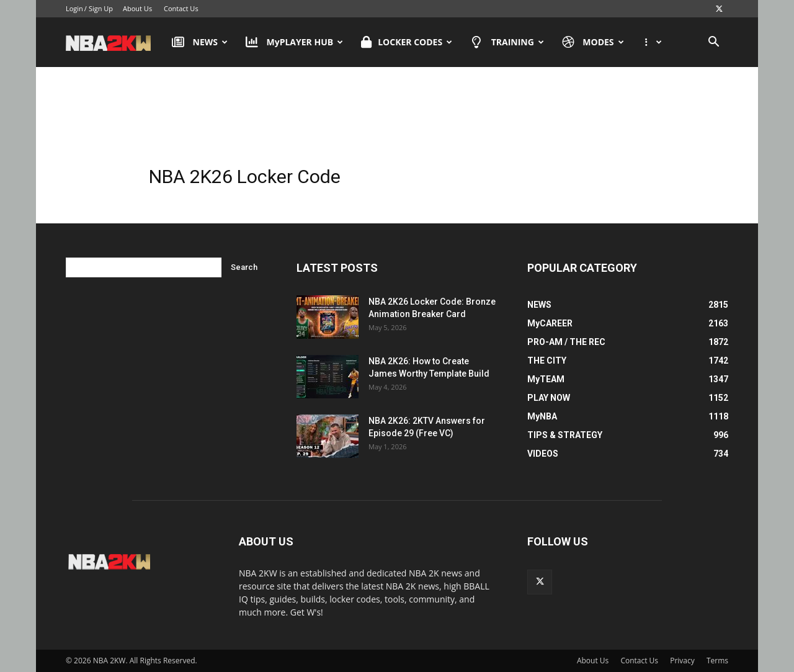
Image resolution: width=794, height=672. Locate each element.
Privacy (682, 661)
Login (74, 8)
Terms (717, 661)
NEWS (200, 42)
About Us (137, 8)
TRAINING (507, 42)
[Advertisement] (397, 117)
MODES (593, 42)
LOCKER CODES (407, 42)
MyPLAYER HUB (294, 42)
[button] (713, 43)
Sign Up (101, 8)
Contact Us (181, 8)
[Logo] (114, 42)
